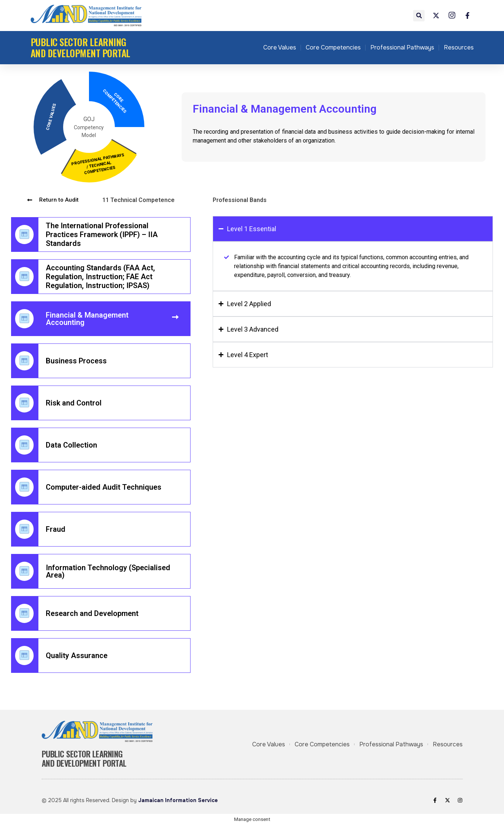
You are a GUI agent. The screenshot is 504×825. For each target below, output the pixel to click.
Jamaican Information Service (178, 800)
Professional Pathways (402, 47)
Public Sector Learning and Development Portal (80, 47)
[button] (419, 16)
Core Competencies (333, 47)
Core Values (280, 47)
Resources (459, 47)
